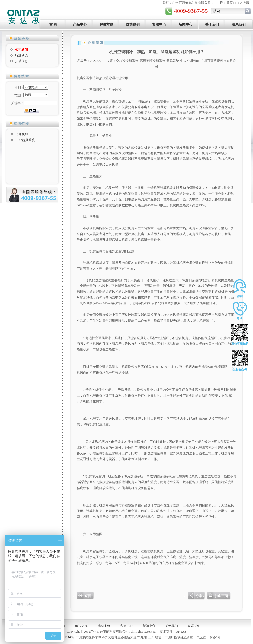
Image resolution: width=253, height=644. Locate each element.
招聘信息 (21, 61)
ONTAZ (181, 632)
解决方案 (106, 25)
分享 (199, 596)
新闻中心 (186, 25)
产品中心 (80, 25)
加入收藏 (243, 3)
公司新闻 (21, 49)
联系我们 (239, 25)
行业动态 (21, 55)
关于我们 (212, 25)
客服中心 (159, 25)
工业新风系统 (25, 140)
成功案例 (133, 25)
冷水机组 (22, 134)
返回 (88, 596)
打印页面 (221, 596)
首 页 (53, 25)
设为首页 (226, 3)
